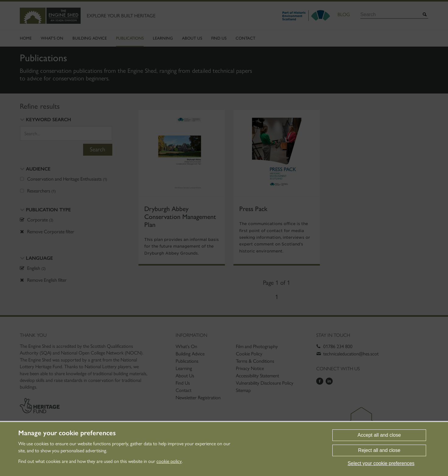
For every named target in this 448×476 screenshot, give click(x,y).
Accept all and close (379, 435)
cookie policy (169, 461)
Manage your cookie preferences (67, 433)
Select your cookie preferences (381, 463)
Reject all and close (379, 450)
